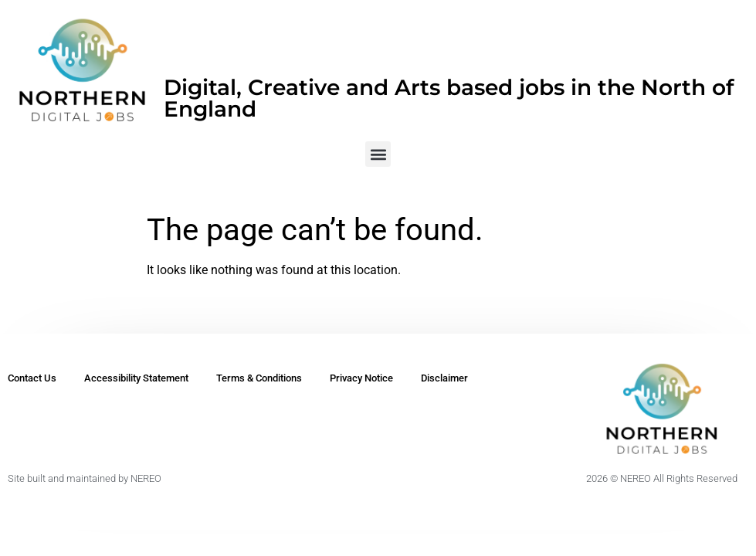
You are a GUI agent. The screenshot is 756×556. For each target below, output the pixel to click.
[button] (378, 154)
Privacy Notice (361, 378)
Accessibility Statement (136, 378)
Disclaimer (444, 378)
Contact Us (32, 378)
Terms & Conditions (259, 378)
